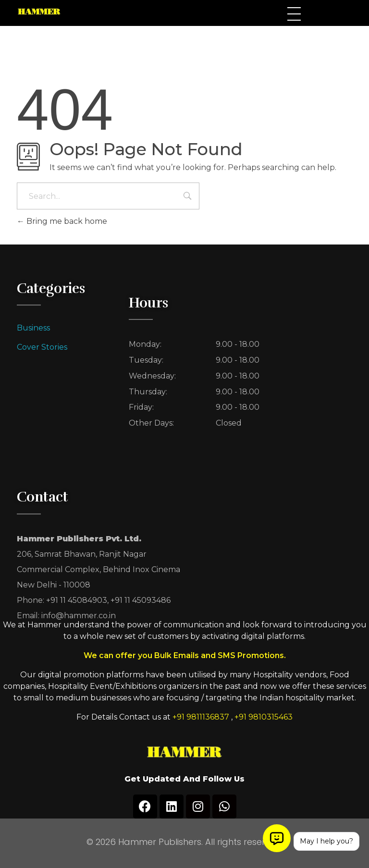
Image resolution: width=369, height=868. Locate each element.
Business (33, 328)
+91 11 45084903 (77, 600)
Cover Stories (42, 347)
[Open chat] (277, 838)
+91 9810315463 (264, 717)
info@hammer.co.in (79, 616)
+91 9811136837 (201, 717)
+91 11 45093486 (141, 600)
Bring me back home (62, 221)
